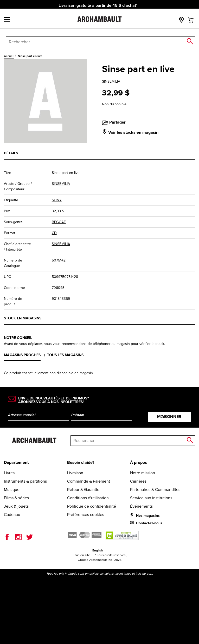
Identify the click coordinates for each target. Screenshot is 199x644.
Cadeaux (12, 515)
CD (54, 233)
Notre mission (143, 473)
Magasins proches (22, 355)
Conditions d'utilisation (88, 498)
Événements (141, 506)
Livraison (75, 473)
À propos (139, 462)
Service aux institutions (151, 498)
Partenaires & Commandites (155, 490)
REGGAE (59, 222)
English (98, 550)
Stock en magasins (23, 318)
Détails (11, 153)
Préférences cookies (86, 515)
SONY (57, 200)
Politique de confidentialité (92, 506)
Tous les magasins (65, 355)
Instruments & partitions (25, 481)
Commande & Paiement (89, 481)
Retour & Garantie (83, 490)
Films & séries (16, 498)
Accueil (9, 56)
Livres (9, 473)
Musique (12, 490)
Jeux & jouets (16, 506)
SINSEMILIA (111, 81)
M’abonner (169, 417)
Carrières (138, 481)
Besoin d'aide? (81, 462)
